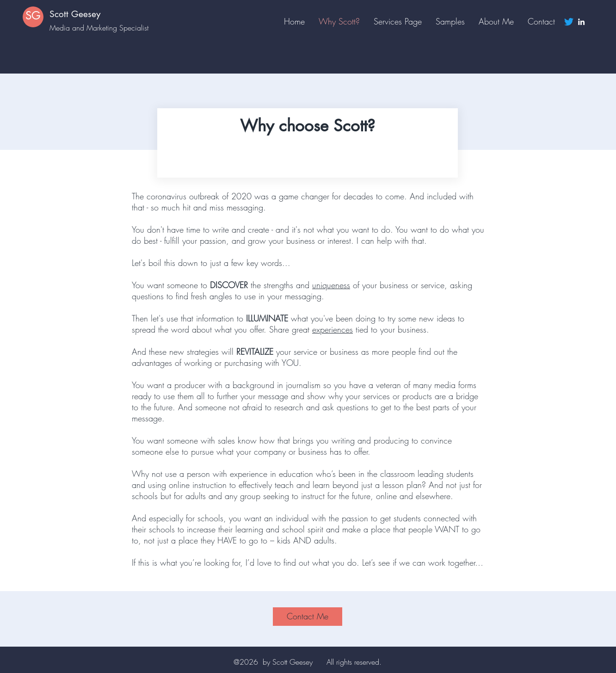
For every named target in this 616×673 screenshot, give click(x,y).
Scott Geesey (75, 14)
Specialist (134, 28)
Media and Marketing (84, 28)
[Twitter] (569, 22)
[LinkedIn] (581, 22)
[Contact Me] (308, 617)
